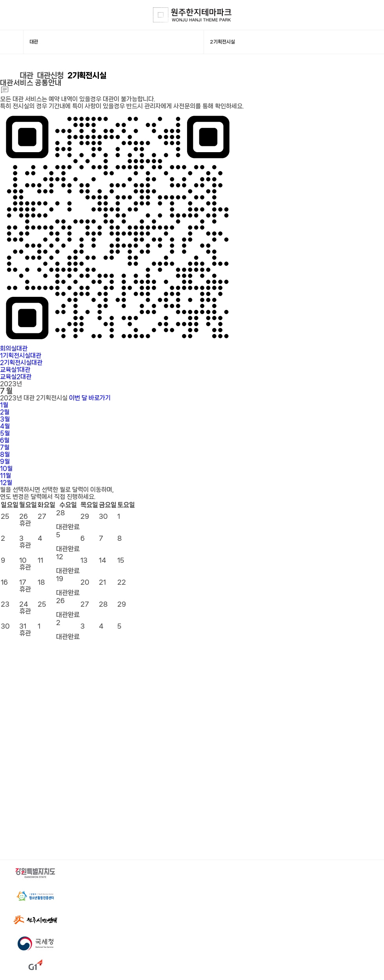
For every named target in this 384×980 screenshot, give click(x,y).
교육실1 (15, 371)
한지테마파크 (192, 15)
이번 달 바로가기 (90, 399)
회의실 (14, 350)
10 (6, 470)
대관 (27, 77)
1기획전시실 (21, 357)
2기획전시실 (90, 77)
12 (6, 484)
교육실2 (16, 378)
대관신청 (52, 77)
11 (5, 477)
